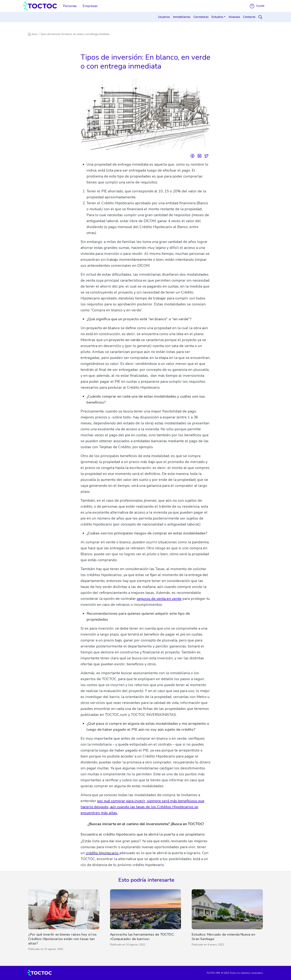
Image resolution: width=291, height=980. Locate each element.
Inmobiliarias (182, 17)
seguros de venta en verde (159, 599)
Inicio (32, 34)
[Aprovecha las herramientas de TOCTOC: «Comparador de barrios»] (146, 921)
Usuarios (164, 17)
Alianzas (234, 17)
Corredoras (201, 17)
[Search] (261, 17)
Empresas (90, 6)
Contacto (249, 17)
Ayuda (257, 6)
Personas (70, 6)
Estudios (217, 17)
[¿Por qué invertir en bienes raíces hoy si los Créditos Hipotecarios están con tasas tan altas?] (64, 921)
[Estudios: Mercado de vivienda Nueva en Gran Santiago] (227, 921)
